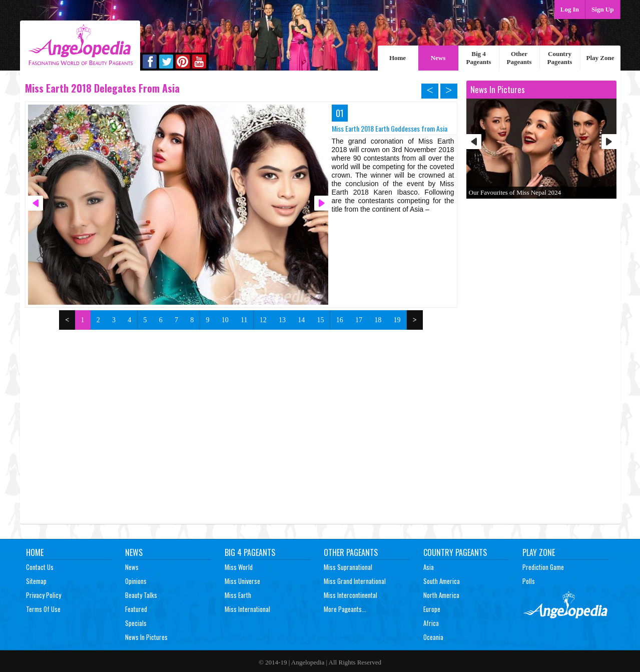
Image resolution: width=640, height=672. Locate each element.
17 (359, 320)
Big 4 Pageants (479, 58)
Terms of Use (43, 609)
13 (282, 320)
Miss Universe (242, 581)
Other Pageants (519, 58)
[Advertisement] (241, 405)
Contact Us (40, 567)
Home (398, 58)
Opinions (136, 581)
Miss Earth (238, 595)
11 (244, 320)
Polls (529, 581)
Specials (136, 623)
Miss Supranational (348, 567)
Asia (429, 567)
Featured (136, 609)
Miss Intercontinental (351, 595)
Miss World (239, 567)
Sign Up (602, 9)
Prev (474, 142)
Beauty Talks (141, 595)
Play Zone (600, 58)
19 (397, 320)
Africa (431, 623)
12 (263, 320)
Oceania (433, 637)
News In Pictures (146, 637)
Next (609, 142)
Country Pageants (560, 58)
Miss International (247, 609)
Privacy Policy (44, 595)
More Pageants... (345, 609)
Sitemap (36, 581)
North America (441, 595)
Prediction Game (543, 567)
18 (378, 320)
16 (340, 320)
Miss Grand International (355, 581)
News (438, 58)
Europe (432, 609)
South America (442, 581)
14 (301, 320)
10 (225, 320)
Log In (570, 9)
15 (320, 320)
